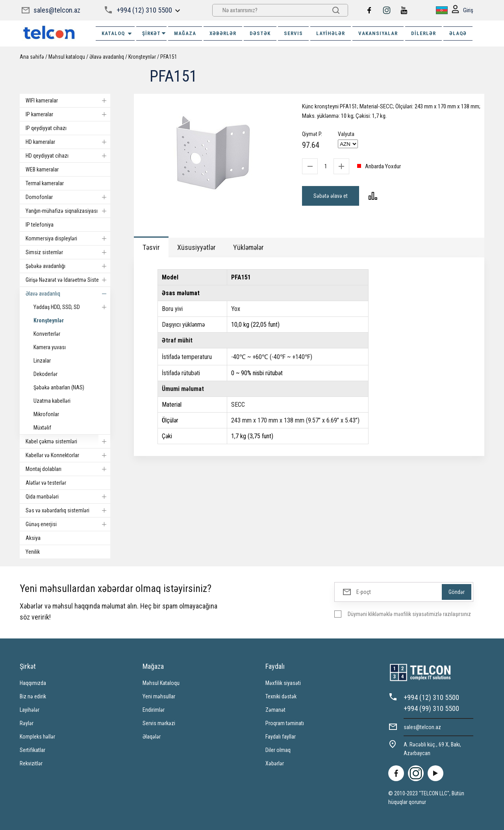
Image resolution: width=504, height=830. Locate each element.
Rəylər (27, 723)
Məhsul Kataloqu (161, 683)
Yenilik (33, 552)
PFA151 (169, 57)
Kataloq (117, 33)
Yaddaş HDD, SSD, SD (72, 307)
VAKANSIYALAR (378, 33)
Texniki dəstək (281, 696)
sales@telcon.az (57, 10)
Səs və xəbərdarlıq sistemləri (68, 510)
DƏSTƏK (260, 33)
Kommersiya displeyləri (68, 238)
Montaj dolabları (68, 469)
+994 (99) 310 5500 (431, 708)
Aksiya (33, 538)
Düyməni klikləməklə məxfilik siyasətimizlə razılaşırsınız (409, 614)
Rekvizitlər (31, 763)
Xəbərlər (275, 763)
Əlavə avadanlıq (107, 57)
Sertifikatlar (32, 750)
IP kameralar (68, 114)
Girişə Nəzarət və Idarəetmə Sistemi (68, 280)
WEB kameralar (42, 169)
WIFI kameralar (68, 100)
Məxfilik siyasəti (283, 683)
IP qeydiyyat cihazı (46, 128)
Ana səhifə (32, 57)
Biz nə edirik (33, 696)
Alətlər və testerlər (46, 483)
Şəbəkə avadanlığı (68, 266)
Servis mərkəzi (159, 723)
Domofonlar (68, 197)
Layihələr (331, 33)
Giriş (462, 10)
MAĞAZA (185, 33)
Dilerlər (423, 33)
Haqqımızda (33, 683)
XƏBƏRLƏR (223, 33)
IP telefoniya (40, 225)
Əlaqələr (152, 737)
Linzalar (42, 361)
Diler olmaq (278, 750)
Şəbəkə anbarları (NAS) (59, 387)
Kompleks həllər (37, 737)
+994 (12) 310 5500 (144, 10)
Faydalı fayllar (281, 737)
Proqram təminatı (285, 723)
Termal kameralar (45, 183)
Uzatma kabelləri (52, 401)
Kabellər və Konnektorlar (68, 455)
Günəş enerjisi (68, 524)
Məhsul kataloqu (67, 57)
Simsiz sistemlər (68, 252)
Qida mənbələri (68, 497)
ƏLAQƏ (458, 33)
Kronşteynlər (142, 57)
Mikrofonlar (46, 414)
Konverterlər (47, 334)
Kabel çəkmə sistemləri (68, 441)
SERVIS (293, 33)
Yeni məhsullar (159, 696)
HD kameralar (68, 142)
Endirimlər (154, 710)
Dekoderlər (45, 374)
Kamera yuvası (50, 347)
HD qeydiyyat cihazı (68, 156)
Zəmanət (275, 710)
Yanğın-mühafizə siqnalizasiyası (68, 211)
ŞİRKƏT (154, 33)
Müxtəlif (42, 428)
